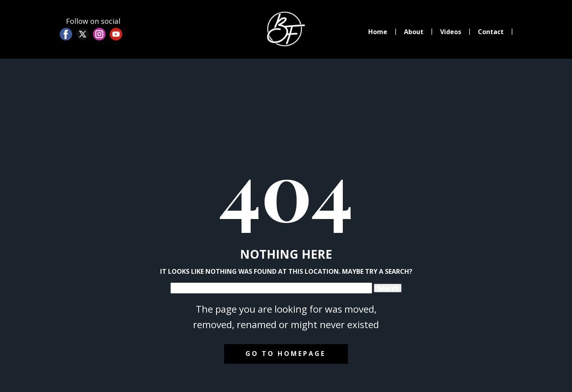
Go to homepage (286, 354)
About (414, 32)
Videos (451, 32)
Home (378, 32)
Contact (491, 32)
